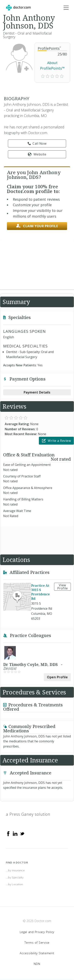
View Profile (63, 587)
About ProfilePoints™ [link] (52, 66)
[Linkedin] (15, 833)
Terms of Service (37, 942)
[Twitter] (22, 833)
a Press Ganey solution (28, 814)
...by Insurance (15, 870)
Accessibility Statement (37, 953)
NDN (37, 964)
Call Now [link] (37, 143)
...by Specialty (15, 877)
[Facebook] (8, 833)
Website (37, 154)
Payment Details (37, 392)
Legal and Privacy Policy (37, 932)
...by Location (15, 884)
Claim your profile (37, 226)
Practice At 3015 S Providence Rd (40, 592)
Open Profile (57, 677)
